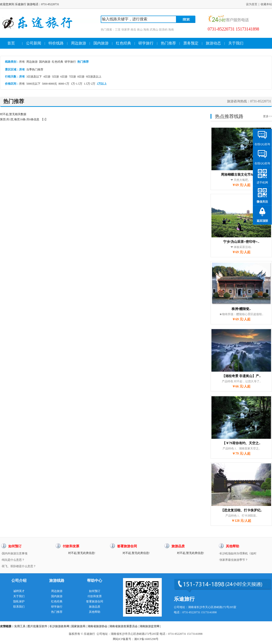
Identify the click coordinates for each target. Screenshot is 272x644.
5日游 (55, 77)
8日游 (81, 77)
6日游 (64, 77)
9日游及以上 (94, 77)
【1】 (44, 119)
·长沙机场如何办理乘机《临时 (238, 553)
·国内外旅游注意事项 (14, 553)
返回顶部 (262, 221)
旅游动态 (213, 43)
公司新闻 (34, 43)
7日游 (72, 77)
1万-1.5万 (77, 84)
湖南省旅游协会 (97, 626)
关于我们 (236, 43)
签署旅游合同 (95, 601)
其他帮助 (95, 612)
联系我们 (19, 607)
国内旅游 (101, 43)
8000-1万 (64, 84)
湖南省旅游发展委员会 (123, 626)
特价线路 (56, 43)
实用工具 (20, 626)
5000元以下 (33, 84)
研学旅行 (146, 43)
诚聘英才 (19, 591)
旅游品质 (95, 607)
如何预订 (95, 591)
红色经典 (123, 43)
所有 (22, 62)
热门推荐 (168, 43)
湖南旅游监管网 (149, 626)
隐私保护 (19, 601)
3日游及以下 (34, 77)
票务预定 (191, 43)
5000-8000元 (49, 84)
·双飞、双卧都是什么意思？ (19, 566)
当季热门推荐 (35, 70)
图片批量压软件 (37, 626)
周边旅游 (79, 43)
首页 (11, 43)
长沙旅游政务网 (59, 626)
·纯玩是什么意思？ (13, 560)
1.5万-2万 (90, 84)
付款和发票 (95, 596)
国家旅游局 (78, 626)
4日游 (47, 77)
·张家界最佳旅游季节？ (233, 560)
